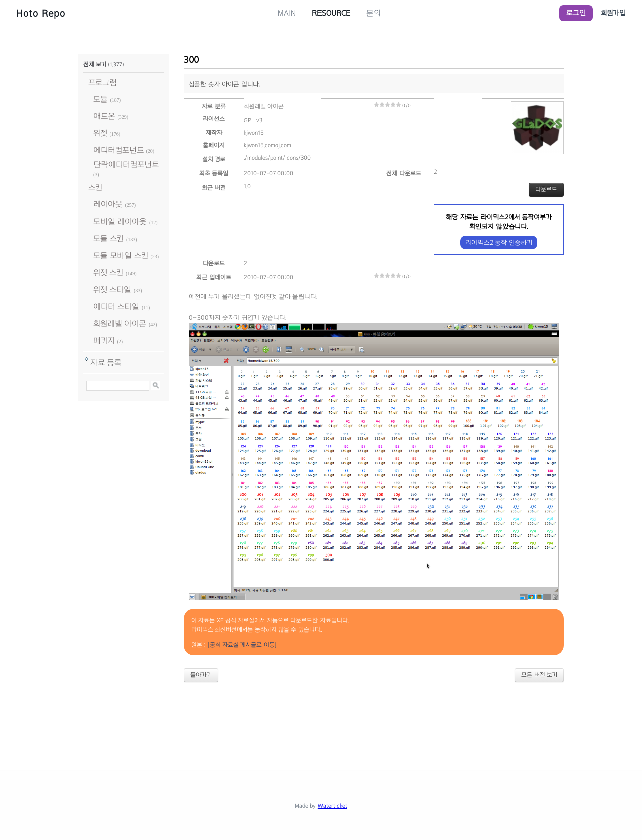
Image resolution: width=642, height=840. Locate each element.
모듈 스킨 (109, 238)
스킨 (95, 188)
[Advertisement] (321, 718)
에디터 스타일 (116, 306)
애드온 (104, 116)
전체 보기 (95, 64)
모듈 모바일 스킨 (121, 255)
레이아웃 (108, 204)
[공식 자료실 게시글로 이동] (242, 645)
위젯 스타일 (112, 289)
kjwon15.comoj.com (268, 145)
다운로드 (546, 189)
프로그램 (103, 82)
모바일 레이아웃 (120, 221)
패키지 (104, 341)
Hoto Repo (41, 13)
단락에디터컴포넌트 (126, 165)
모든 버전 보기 (539, 675)
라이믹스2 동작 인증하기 (499, 242)
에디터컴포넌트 (119, 150)
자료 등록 (106, 363)
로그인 (576, 13)
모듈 (101, 99)
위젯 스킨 (108, 272)
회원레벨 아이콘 (120, 324)
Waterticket (333, 806)
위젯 (100, 133)
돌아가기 (201, 675)
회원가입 (613, 13)
